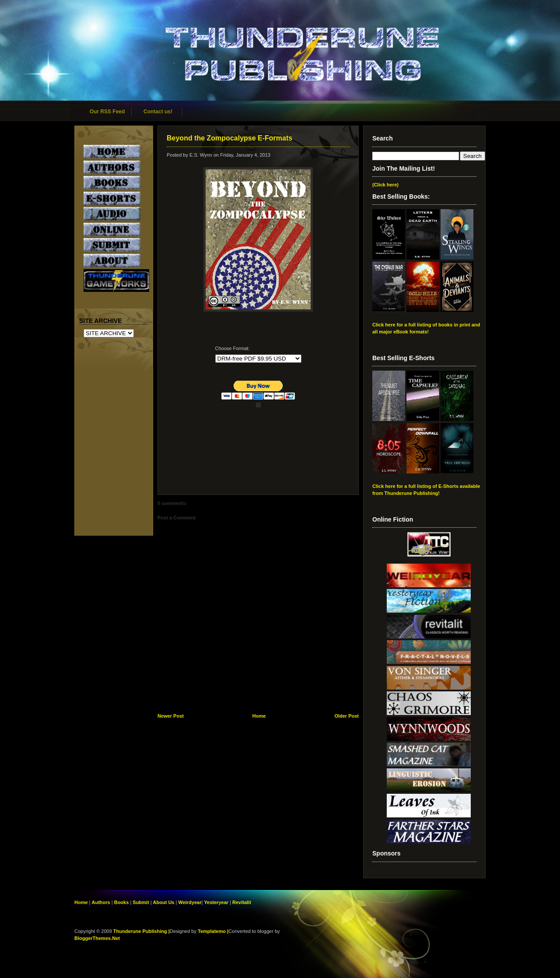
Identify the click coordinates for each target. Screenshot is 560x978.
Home (259, 716)
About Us (164, 902)
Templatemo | (213, 931)
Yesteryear (216, 902)
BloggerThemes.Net (97, 938)
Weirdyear (190, 902)
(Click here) (385, 185)
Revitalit (242, 902)
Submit (141, 902)
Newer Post (171, 716)
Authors (101, 902)
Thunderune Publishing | (142, 931)
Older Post (346, 716)
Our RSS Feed (107, 112)
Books (122, 902)
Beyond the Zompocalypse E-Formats (229, 138)
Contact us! (158, 112)
